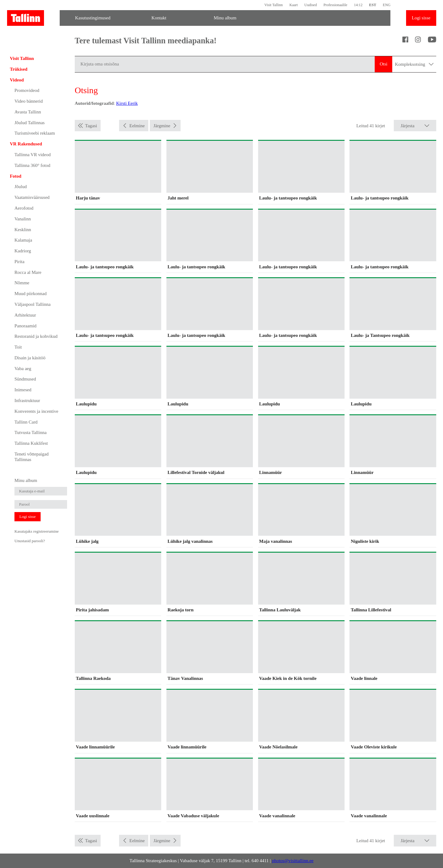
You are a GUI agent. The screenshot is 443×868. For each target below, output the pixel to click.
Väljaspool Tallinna (32, 304)
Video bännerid (29, 101)
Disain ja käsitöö (30, 358)
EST (373, 5)
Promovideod (27, 90)
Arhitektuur (25, 315)
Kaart (294, 5)
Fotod (16, 176)
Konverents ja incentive (36, 411)
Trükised (19, 69)
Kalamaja (23, 240)
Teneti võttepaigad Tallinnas (32, 457)
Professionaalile (335, 5)
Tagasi (91, 126)
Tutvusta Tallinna (30, 432)
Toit (18, 347)
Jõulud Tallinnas (30, 123)
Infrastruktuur (27, 400)
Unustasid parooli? (30, 541)
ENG (387, 5)
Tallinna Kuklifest (31, 443)
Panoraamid (26, 326)
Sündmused (25, 379)
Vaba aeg (23, 369)
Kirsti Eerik (127, 103)
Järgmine (162, 126)
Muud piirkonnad (31, 294)
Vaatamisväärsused (32, 197)
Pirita (20, 262)
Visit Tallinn (273, 5)
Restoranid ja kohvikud (36, 336)
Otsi (383, 64)
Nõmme (22, 283)
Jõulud (21, 187)
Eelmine (137, 126)
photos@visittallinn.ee (293, 861)
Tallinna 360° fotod (32, 165)
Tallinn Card (26, 422)
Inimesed (23, 390)
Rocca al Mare (28, 272)
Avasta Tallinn (28, 112)
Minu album (225, 18)
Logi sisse (421, 18)
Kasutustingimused (93, 18)
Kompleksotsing (414, 64)
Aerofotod (24, 208)
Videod (17, 80)
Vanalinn (23, 219)
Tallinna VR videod (33, 155)
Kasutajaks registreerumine (37, 531)
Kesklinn (23, 230)
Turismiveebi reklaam (35, 133)
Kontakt (159, 18)
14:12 (358, 5)
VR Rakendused (26, 144)
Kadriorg (23, 251)
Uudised (310, 5)
